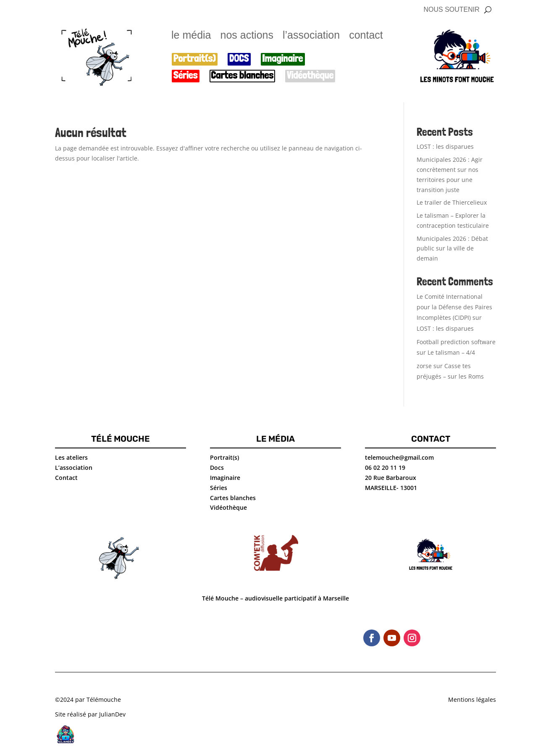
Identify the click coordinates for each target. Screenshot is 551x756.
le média (191, 36)
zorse (424, 366)
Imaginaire (283, 59)
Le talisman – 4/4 (451, 352)
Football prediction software (456, 342)
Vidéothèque (310, 75)
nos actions (247, 36)
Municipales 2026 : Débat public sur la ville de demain (452, 249)
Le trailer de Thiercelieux (452, 202)
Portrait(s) (195, 59)
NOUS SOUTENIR (451, 10)
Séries (186, 75)
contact (366, 36)
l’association (311, 36)
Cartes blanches (243, 75)
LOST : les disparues (445, 146)
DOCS (239, 59)
